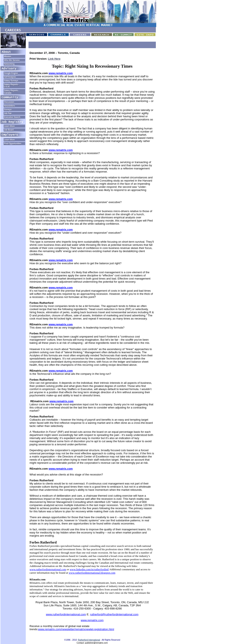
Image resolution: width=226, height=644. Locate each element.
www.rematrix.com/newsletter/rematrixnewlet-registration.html (76, 629)
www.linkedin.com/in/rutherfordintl (89, 569)
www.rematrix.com (61, 73)
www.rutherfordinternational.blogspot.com (92, 573)
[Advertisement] (13, 159)
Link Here (54, 59)
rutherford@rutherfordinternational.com (114, 614)
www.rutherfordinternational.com (48, 569)
